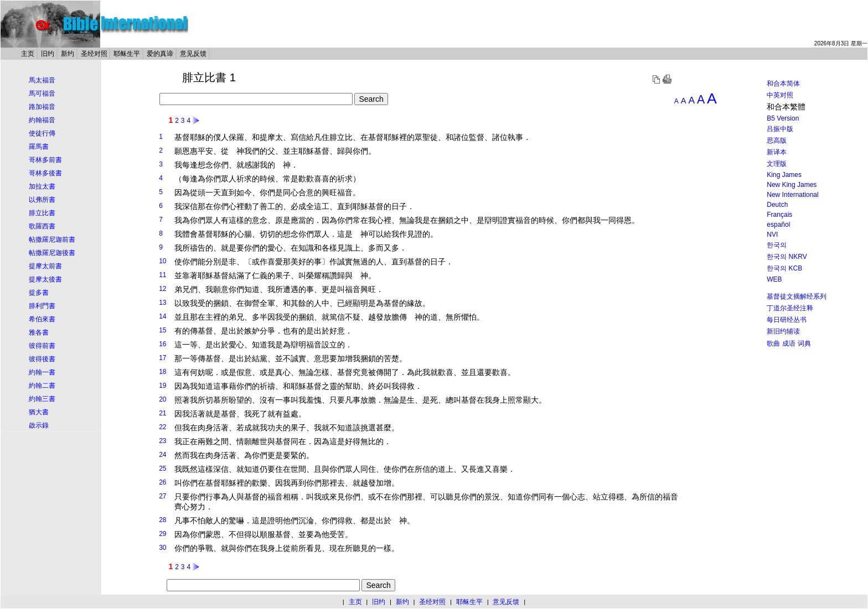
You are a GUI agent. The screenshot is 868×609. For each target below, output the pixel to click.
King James (784, 175)
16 (162, 344)
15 (162, 330)
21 (162, 413)
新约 (68, 54)
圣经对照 (94, 54)
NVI (772, 235)
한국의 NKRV (787, 257)
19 (162, 386)
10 (162, 261)
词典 (804, 343)
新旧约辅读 (783, 331)
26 (162, 482)
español (778, 225)
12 (162, 289)
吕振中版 (780, 129)
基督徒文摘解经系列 (797, 296)
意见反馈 (193, 54)
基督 (182, 137)
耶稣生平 (127, 54)
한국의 (777, 245)
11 (162, 275)
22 (162, 427)
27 (162, 496)
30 (162, 548)
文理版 (777, 164)
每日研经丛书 (787, 320)
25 (162, 469)
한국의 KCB (784, 268)
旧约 (48, 54)
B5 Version (783, 118)
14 (162, 316)
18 (162, 372)
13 (162, 303)
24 (162, 455)
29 (162, 534)
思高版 (777, 140)
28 (162, 520)
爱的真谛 (160, 54)
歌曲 (773, 343)
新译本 (777, 152)
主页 (28, 54)
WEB (774, 279)
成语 (789, 343)
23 (162, 441)
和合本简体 (783, 84)
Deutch (777, 205)
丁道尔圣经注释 (790, 308)
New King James (792, 185)
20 (162, 399)
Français (779, 215)
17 (162, 358)
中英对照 (780, 95)
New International (792, 195)
